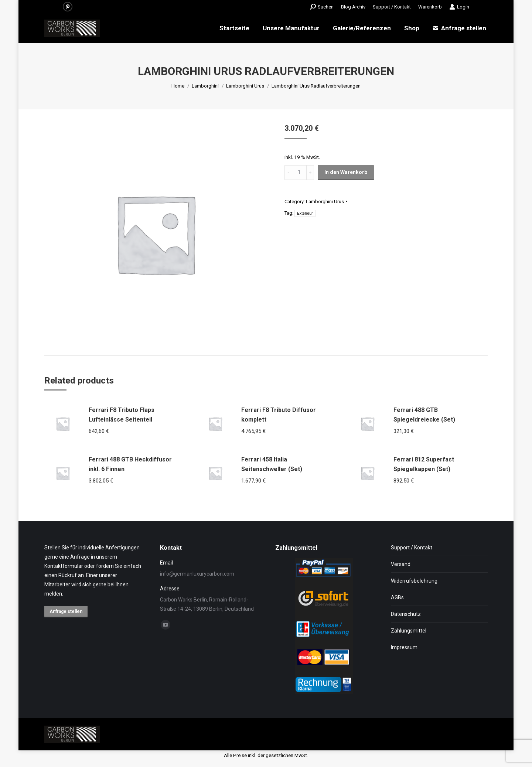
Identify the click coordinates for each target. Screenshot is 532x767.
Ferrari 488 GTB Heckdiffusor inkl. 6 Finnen (130, 464)
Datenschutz (406, 614)
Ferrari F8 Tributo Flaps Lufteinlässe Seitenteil (122, 415)
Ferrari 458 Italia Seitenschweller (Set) (272, 464)
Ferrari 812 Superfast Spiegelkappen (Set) (424, 464)
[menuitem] (353, 7)
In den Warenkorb (346, 172)
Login (459, 7)
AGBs (397, 597)
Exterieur (305, 213)
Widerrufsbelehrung (414, 581)
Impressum (404, 647)
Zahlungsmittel (409, 631)
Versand (401, 564)
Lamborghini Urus (325, 202)
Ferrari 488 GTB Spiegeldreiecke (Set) (424, 415)
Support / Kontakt (412, 548)
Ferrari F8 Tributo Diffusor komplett (279, 415)
